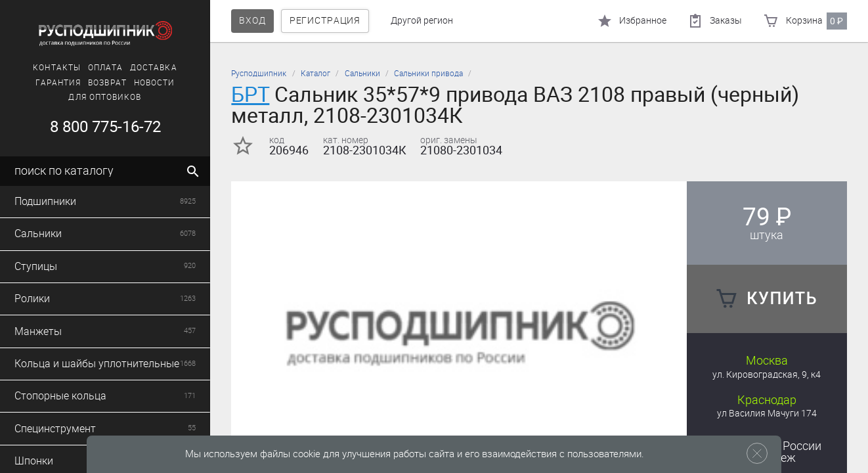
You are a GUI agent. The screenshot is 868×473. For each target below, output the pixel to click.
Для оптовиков (105, 97)
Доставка (154, 68)
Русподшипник (259, 74)
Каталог (315, 74)
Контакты (57, 68)
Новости (155, 83)
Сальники (362, 74)
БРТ (250, 94)
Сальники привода (428, 74)
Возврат (107, 83)
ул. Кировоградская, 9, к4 (767, 375)
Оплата (105, 68)
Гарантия (58, 83)
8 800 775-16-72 (105, 127)
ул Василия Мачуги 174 (767, 414)
